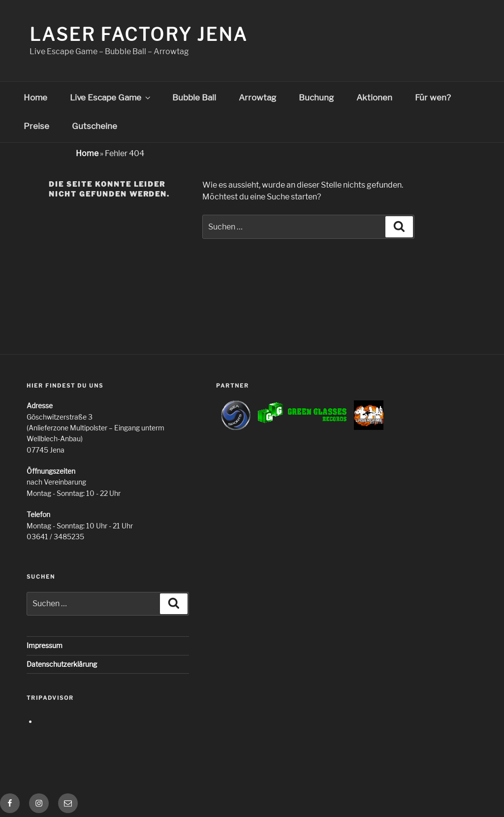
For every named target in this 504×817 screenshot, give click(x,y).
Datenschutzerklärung (62, 664)
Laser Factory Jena (139, 34)
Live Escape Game (111, 98)
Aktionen (374, 98)
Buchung (316, 98)
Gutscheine (94, 126)
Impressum (45, 645)
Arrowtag (257, 98)
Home (35, 98)
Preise (36, 126)
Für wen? (433, 98)
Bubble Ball (194, 98)
